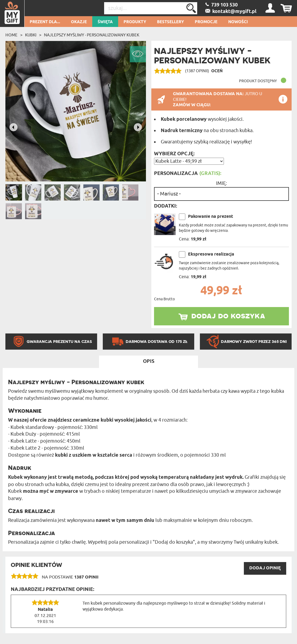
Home (11, 35)
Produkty (135, 22)
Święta (105, 22)
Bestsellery (170, 22)
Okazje (79, 22)
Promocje (206, 22)
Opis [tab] (149, 361)
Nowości (238, 22)
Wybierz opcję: (174, 154)
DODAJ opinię (265, 568)
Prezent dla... (45, 22)
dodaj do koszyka (228, 315)
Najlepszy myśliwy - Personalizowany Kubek (92, 35)
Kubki (31, 35)
